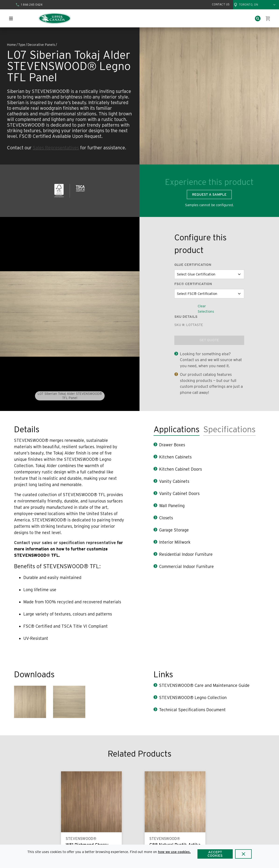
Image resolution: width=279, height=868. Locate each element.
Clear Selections (206, 309)
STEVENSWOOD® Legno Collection (193, 698)
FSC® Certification (193, 284)
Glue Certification (193, 265)
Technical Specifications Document (192, 710)
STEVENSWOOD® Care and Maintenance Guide (204, 685)
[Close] (243, 854)
